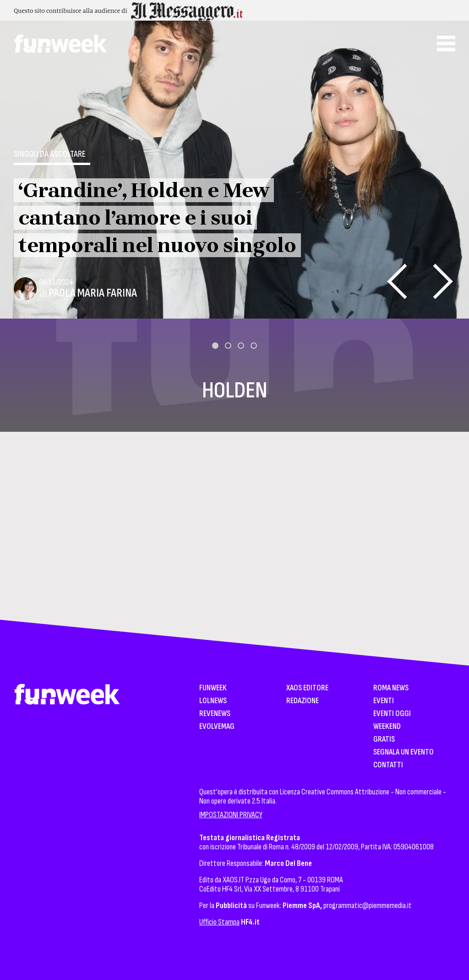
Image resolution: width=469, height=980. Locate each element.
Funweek (213, 688)
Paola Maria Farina (93, 293)
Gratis (384, 740)
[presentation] (397, 281)
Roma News (391, 688)
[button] (215, 346)
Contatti (388, 765)
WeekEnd (387, 727)
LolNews (213, 701)
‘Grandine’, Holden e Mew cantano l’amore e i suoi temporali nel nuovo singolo (157, 218)
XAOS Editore (307, 688)
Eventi (384, 701)
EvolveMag (217, 727)
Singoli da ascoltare (50, 154)
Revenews (215, 714)
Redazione (303, 701)
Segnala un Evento (404, 752)
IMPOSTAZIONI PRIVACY (231, 815)
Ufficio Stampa (219, 922)
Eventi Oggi (392, 714)
